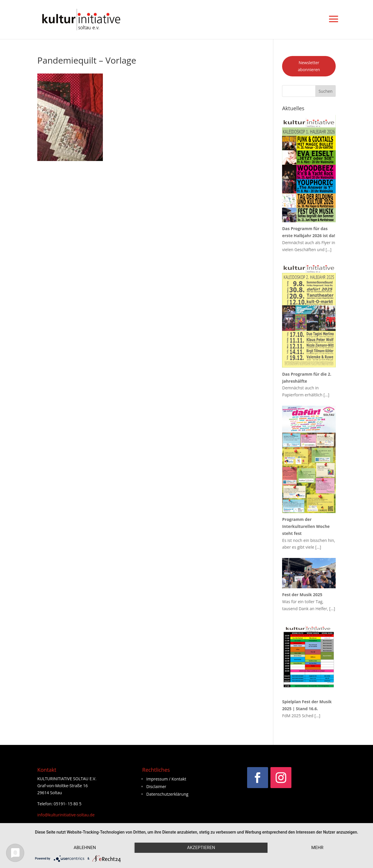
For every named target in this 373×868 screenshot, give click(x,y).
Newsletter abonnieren (309, 66)
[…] (328, 250)
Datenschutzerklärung (167, 794)
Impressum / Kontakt (166, 779)
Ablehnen (85, 848)
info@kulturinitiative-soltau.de (66, 815)
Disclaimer (156, 786)
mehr (317, 848)
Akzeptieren (201, 848)
